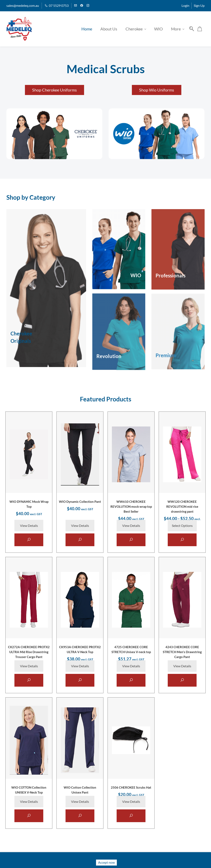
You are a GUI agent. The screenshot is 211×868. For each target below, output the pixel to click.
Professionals (171, 273)
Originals (21, 339)
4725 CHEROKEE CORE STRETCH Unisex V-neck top (131, 652)
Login (185, 5)
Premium (166, 353)
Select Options (182, 525)
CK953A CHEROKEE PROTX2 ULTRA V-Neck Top (80, 652)
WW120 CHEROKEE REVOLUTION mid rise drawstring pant (182, 505)
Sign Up (199, 5)
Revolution (109, 354)
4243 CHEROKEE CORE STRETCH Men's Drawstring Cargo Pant (182, 652)
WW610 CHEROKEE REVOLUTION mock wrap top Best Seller (131, 505)
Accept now (106, 862)
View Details (29, 525)
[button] (55, 88)
